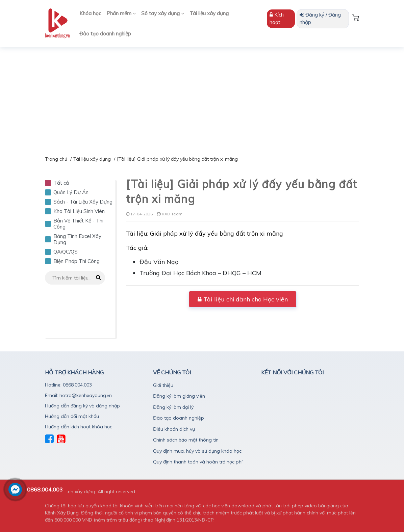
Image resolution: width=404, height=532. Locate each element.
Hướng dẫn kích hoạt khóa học (79, 427)
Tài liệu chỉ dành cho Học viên (243, 299)
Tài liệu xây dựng (209, 13)
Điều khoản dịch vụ (174, 429)
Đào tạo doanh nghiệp (105, 34)
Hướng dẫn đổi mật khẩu (72, 416)
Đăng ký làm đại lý (173, 407)
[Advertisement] (202, 98)
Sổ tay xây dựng (163, 13)
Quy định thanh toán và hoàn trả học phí (198, 462)
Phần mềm (121, 13)
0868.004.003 (45, 489)
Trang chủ (56, 159)
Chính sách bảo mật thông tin (186, 440)
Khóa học (90, 13)
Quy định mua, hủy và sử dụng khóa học (197, 451)
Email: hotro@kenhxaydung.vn (78, 395)
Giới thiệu (163, 385)
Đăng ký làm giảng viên (179, 396)
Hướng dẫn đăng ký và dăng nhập (82, 406)
